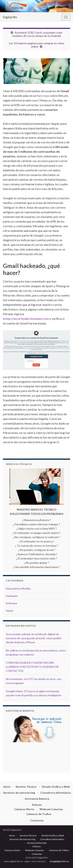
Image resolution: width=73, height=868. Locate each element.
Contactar (37, 820)
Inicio (7, 787)
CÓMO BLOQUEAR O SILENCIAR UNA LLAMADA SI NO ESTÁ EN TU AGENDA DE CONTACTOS (32, 667)
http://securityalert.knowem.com (27, 319)
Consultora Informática (56, 793)
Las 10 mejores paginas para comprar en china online (36, 45)
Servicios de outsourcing (19, 793)
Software (11, 603)
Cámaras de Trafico (39, 814)
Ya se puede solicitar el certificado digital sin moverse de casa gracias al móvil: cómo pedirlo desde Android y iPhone (34, 638)
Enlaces (37, 805)
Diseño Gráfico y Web (56, 787)
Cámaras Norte (24, 809)
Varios (10, 611)
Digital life (10, 17)
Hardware (12, 596)
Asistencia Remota (37, 799)
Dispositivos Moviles (18, 588)
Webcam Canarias (51, 809)
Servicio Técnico (26, 787)
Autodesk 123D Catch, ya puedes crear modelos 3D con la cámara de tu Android (37, 34)
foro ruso (43, 96)
